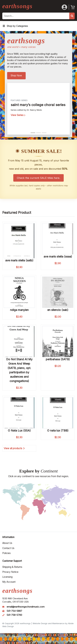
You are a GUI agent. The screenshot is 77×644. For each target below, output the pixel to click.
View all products (14, 448)
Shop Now (16, 76)
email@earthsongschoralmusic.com (26, 607)
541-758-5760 (14, 615)
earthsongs (17, 6)
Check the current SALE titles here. (38, 178)
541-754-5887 (14, 611)
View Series (18, 115)
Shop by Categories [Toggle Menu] (15, 26)
